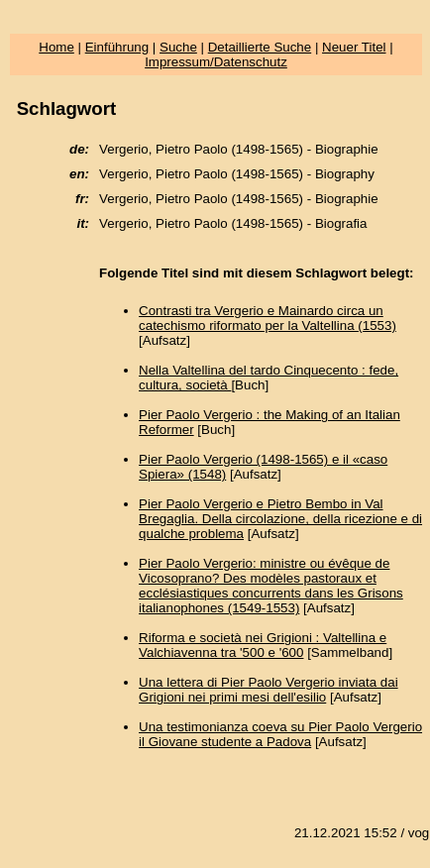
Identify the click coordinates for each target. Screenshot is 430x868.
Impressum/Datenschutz (216, 62)
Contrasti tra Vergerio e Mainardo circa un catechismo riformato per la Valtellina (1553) (268, 318)
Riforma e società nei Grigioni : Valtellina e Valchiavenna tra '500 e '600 (263, 645)
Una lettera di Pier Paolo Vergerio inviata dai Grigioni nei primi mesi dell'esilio (269, 690)
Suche (178, 47)
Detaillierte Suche (260, 47)
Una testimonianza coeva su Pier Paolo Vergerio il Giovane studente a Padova (280, 734)
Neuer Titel (354, 47)
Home (56, 47)
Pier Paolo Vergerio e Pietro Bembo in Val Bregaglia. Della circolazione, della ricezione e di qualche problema (280, 519)
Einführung (117, 47)
